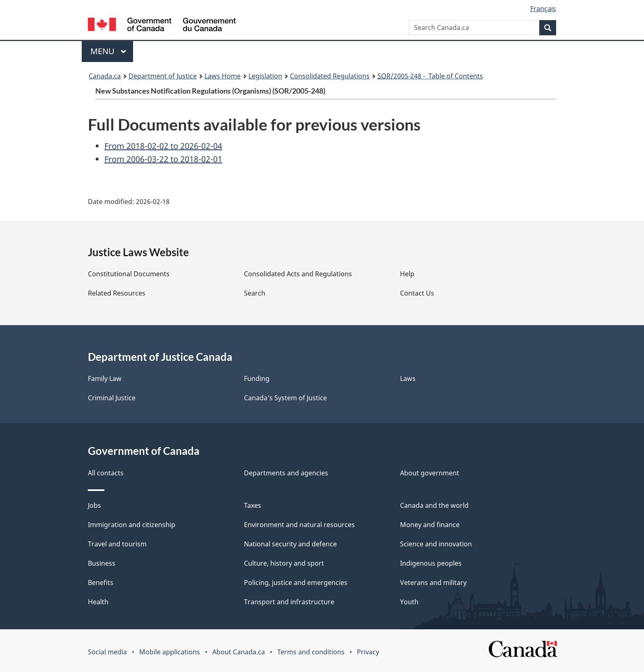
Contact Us (417, 293)
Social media (107, 652)
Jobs (94, 505)
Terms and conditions (311, 652)
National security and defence (290, 544)
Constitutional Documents (129, 274)
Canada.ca (105, 76)
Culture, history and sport (284, 563)
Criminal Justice (112, 398)
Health (98, 602)
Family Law (105, 378)
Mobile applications (170, 652)
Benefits (101, 583)
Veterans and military (433, 583)
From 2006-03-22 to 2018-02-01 (163, 159)
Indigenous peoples (431, 563)
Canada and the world (434, 505)
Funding (257, 378)
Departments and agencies (286, 473)
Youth (409, 602)
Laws (408, 378)
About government (430, 473)
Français (543, 9)
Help (407, 274)
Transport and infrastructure (289, 602)
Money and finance (430, 525)
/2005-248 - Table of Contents (430, 76)
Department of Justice (163, 76)
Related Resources (117, 293)
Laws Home (223, 76)
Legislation (265, 76)
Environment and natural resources (299, 525)
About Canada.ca (239, 652)
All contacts (106, 473)
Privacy (368, 652)
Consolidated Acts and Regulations (298, 274)
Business (102, 563)
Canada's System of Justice (285, 398)
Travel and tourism (117, 544)
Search (255, 293)
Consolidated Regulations (330, 76)
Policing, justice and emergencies (296, 583)
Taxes (253, 505)
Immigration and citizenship (132, 525)
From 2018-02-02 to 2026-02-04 (163, 146)
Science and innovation (436, 544)
